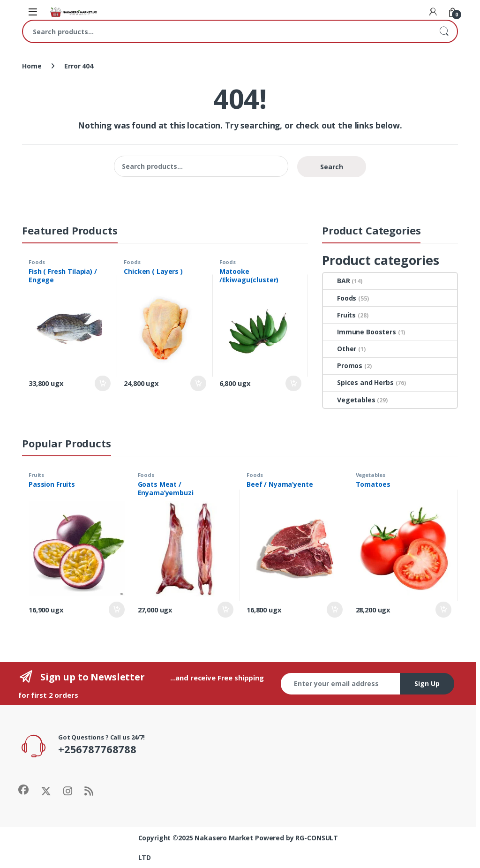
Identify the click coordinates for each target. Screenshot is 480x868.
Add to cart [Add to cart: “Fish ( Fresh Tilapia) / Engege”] (103, 384)
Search (444, 31)
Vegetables (349, 400)
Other (340, 349)
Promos (343, 366)
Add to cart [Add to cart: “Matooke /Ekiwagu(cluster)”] (293, 384)
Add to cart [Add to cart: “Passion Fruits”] (117, 610)
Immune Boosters (360, 332)
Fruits (339, 315)
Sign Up (427, 683)
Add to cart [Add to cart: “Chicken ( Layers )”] (198, 384)
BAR (337, 281)
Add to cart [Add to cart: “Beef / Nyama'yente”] (335, 610)
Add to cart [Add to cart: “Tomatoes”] (443, 610)
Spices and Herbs (358, 382)
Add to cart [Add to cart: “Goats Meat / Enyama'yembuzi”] (225, 610)
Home (32, 66)
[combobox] (227, 31)
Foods (37, 262)
